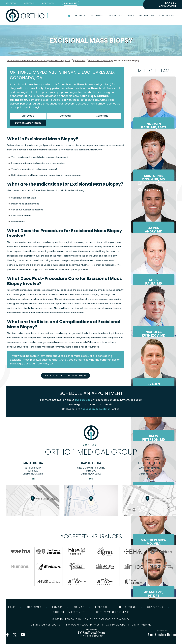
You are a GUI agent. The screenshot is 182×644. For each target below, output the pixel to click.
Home (69, 16)
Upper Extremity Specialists (45, 625)
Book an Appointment (168, 5)
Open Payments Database (113, 612)
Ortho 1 (29, 96)
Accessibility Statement (69, 612)
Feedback (102, 607)
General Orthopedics (99, 61)
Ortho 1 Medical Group (91, 450)
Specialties (79, 61)
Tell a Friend (128, 607)
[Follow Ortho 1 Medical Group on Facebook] (8, 635)
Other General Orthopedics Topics (65, 376)
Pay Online (71, 3)
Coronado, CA (149, 463)
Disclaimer (34, 607)
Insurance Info (156, 190)
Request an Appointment (96, 409)
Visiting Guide (156, 183)
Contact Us (155, 607)
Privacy (58, 607)
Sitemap (79, 607)
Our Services (83, 400)
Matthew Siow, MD (116, 625)
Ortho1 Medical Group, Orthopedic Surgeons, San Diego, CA (39, 61)
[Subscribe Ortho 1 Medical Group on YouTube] (23, 635)
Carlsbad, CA (91, 463)
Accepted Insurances (91, 536)
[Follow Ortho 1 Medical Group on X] (15, 635)
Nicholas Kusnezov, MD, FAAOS (83, 625)
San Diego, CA (33, 463)
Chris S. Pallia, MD (142, 625)
